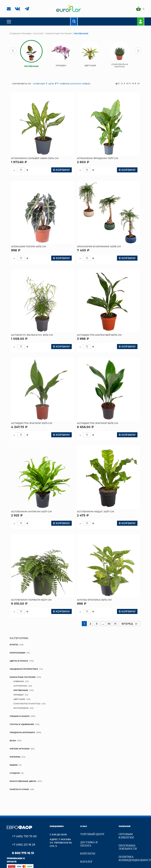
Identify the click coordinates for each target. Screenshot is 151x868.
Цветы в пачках (19, 661)
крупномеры (21, 708)
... (103, 624)
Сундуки (15, 773)
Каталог (39, 33)
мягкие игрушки (20, 749)
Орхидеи (18, 695)
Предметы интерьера (22, 732)
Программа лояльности (128, 847)
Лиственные (21, 690)
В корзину (61, 170)
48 (133, 83)
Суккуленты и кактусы (27, 704)
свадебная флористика (24, 669)
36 (127, 83)
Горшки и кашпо (20, 716)
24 (122, 83)
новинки (19, 681)
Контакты (88, 854)
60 (139, 83)
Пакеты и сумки (19, 789)
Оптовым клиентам (126, 836)
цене (52, 84)
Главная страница (21, 33)
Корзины (15, 757)
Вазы (13, 740)
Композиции (17, 653)
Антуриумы (20, 686)
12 (117, 84)
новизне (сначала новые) (75, 84)
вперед (130, 624)
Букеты (14, 645)
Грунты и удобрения (22, 724)
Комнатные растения (59, 33)
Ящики (14, 765)
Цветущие (19, 699)
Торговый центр (92, 834)
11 (115, 624)
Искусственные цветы (23, 781)
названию (39, 84)
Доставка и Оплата (89, 844)
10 (109, 624)
